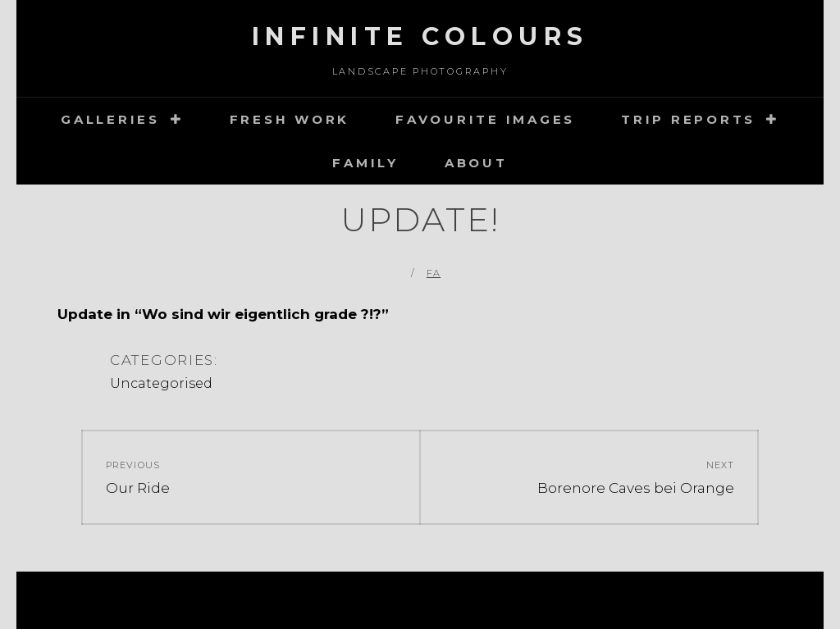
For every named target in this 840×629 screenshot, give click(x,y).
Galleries (110, 119)
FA (434, 273)
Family (365, 163)
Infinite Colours (420, 36)
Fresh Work (290, 119)
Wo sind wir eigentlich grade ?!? (262, 314)
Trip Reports (688, 119)
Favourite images (485, 119)
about (476, 163)
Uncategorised (161, 383)
